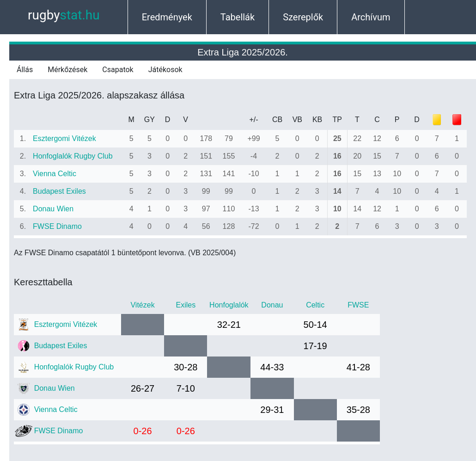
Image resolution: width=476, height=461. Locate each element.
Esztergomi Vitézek (64, 138)
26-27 (143, 388)
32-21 (229, 325)
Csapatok (118, 70)
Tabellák (238, 17)
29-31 (272, 410)
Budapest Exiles (59, 191)
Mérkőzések (67, 70)
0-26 (143, 431)
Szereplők (303, 17)
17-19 (315, 346)
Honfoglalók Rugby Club (73, 156)
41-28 (358, 367)
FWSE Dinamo (57, 226)
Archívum (371, 17)
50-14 (315, 325)
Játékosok (165, 70)
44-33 (272, 367)
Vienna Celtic (55, 174)
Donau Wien (53, 209)
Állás (25, 70)
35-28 (358, 410)
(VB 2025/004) (212, 253)
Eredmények (167, 17)
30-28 (186, 367)
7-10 (186, 388)
